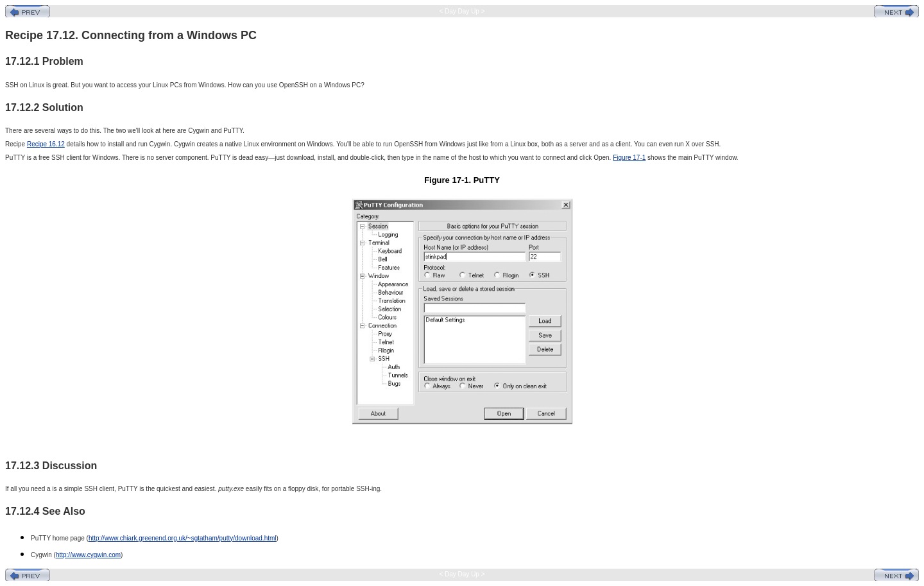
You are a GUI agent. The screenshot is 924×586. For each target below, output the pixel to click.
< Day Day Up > (462, 11)
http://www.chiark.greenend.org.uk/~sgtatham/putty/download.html (183, 538)
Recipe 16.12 (46, 144)
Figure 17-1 (629, 158)
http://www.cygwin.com (88, 555)
